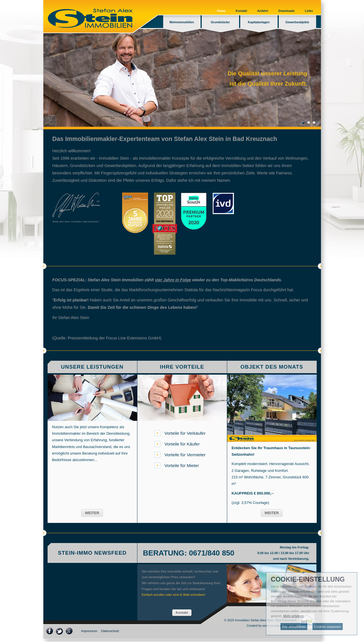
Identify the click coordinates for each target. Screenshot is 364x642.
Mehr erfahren (293, 616)
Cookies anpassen (328, 627)
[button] (92, 513)
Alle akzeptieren (294, 627)
